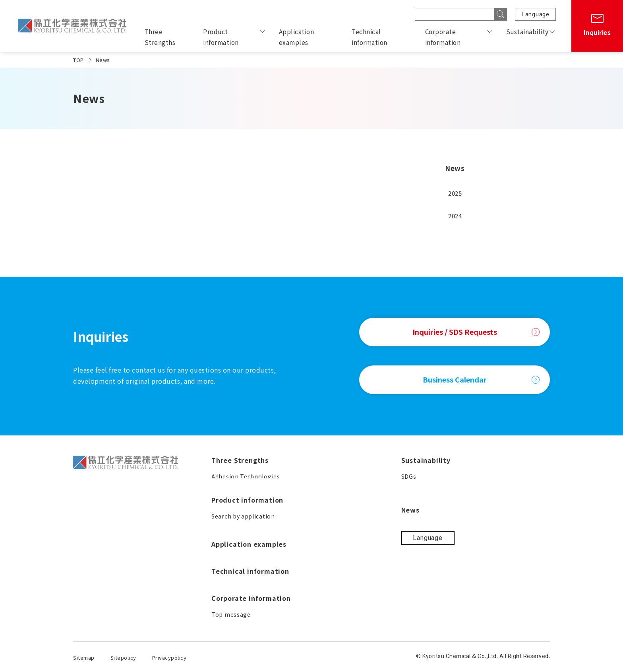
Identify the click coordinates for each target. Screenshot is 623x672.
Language (535, 14)
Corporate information (443, 37)
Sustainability (527, 31)
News (455, 168)
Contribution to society (491, 545)
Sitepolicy (123, 657)
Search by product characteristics (260, 573)
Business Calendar (481, 379)
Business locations (373, 573)
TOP (78, 60)
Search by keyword (239, 588)
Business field (366, 588)
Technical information (370, 37)
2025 (455, 193)
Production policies (485, 516)
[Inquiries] (597, 26)
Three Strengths (160, 37)
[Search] (501, 14)
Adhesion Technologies (246, 476)
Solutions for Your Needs (247, 516)
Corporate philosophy (378, 545)
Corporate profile (371, 559)
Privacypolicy (169, 657)
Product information (221, 37)
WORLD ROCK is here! (242, 602)
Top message (365, 530)
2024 (455, 216)
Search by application (243, 559)
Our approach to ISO (486, 559)
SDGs (464, 476)
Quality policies (479, 530)
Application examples (297, 37)
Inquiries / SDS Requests (476, 332)
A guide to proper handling (251, 616)
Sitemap (84, 657)
